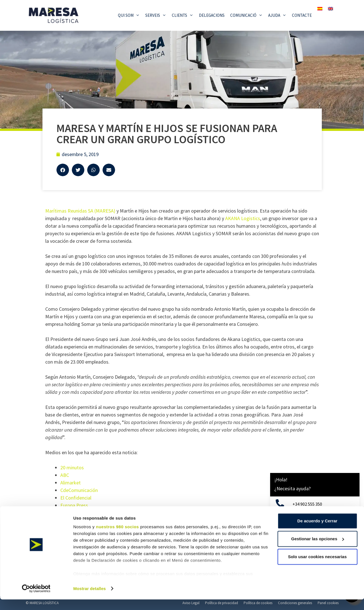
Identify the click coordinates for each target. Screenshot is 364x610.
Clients (184, 15)
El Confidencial (76, 498)
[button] (63, 170)
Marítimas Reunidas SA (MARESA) (80, 211)
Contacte (302, 15)
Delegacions (212, 15)
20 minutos (72, 467)
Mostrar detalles (90, 599)
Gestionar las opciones (317, 549)
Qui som (130, 15)
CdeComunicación (79, 490)
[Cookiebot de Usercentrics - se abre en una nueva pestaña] (36, 599)
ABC (65, 475)
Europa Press (74, 505)
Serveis (157, 15)
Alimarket (71, 483)
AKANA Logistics (243, 218)
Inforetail (70, 513)
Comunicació (248, 15)
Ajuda (279, 15)
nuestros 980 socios (117, 537)
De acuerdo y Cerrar (317, 531)
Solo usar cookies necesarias (317, 567)
